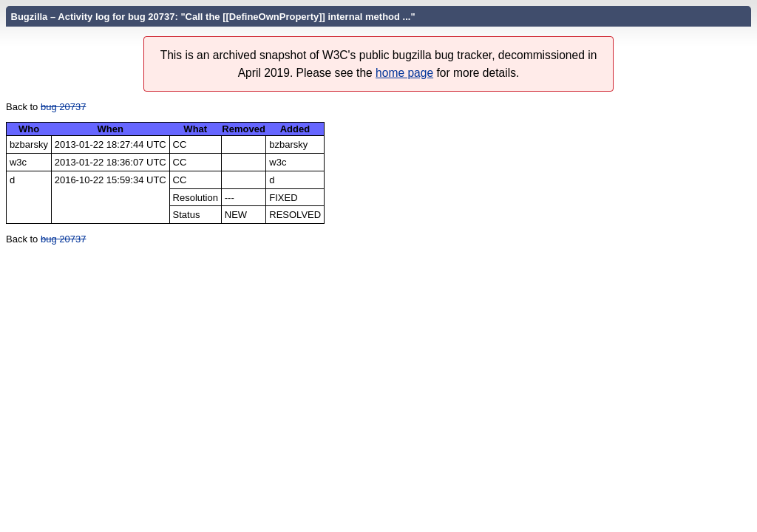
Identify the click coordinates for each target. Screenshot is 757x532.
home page (404, 73)
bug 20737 (63, 107)
